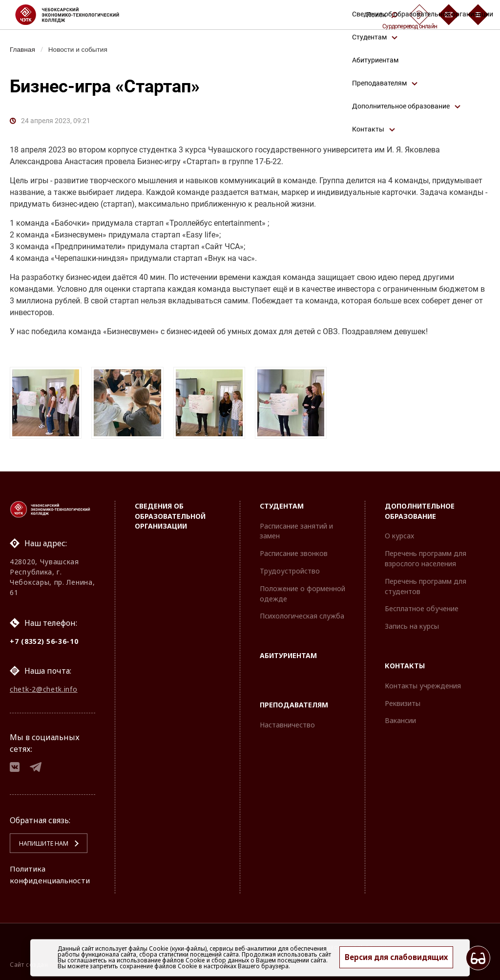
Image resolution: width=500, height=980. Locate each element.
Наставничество (287, 721)
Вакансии (400, 717)
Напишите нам (40, 843)
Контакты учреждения (423, 682)
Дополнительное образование (420, 508)
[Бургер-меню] (478, 15)
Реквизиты (403, 700)
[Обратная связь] (449, 15)
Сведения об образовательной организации (170, 513)
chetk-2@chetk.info (44, 687)
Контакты (405, 662)
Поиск (382, 15)
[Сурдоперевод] (419, 15)
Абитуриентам (288, 652)
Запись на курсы (412, 623)
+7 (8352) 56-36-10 (44, 638)
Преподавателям (294, 701)
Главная (23, 49)
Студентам (282, 502)
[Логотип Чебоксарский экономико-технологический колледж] (75, 15)
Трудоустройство (290, 567)
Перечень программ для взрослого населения (426, 555)
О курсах (399, 533)
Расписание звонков (294, 550)
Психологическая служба (302, 613)
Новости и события (81, 49)
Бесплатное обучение (422, 606)
